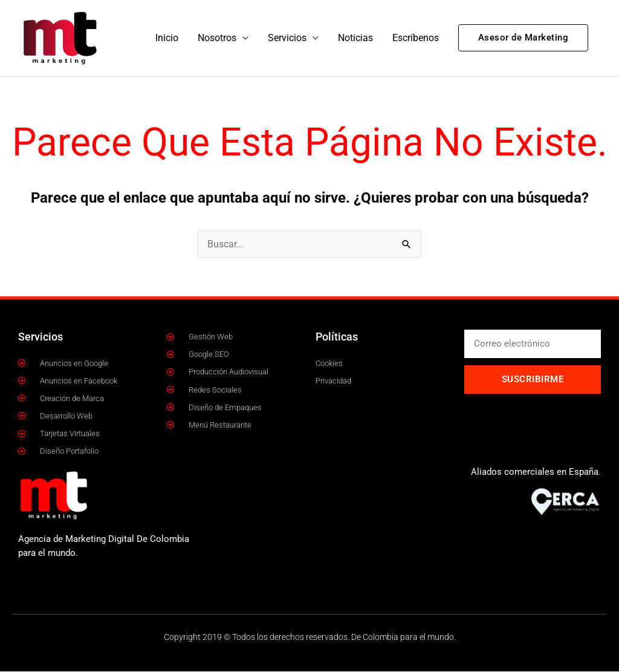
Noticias (355, 38)
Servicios (287, 38)
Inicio (167, 38)
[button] (523, 38)
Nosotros (217, 38)
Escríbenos (416, 38)
